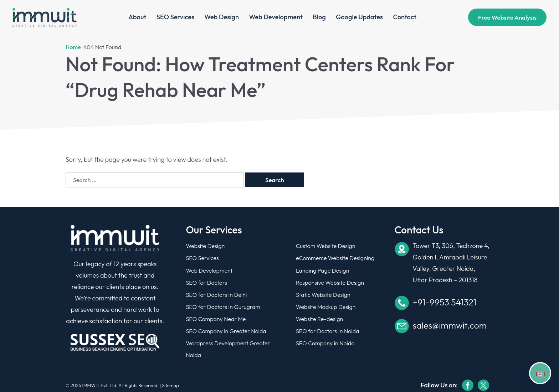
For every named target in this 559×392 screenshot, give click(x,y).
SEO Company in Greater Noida (226, 329)
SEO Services (175, 18)
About (137, 18)
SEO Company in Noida (325, 341)
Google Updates (359, 18)
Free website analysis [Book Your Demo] (507, 18)
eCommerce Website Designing (335, 258)
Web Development (276, 18)
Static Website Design (323, 293)
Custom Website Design (325, 246)
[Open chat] (540, 373)
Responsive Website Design (330, 282)
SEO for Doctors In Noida (327, 329)
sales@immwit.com (450, 325)
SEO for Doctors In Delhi (217, 293)
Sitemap (170, 383)
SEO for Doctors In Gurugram (223, 305)
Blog (319, 18)
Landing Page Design (322, 270)
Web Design (222, 18)
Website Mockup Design (326, 305)
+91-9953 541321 (445, 302)
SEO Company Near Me (216, 317)
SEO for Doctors (207, 282)
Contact (405, 18)
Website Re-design (319, 317)
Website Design (206, 246)
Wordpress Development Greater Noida (228, 347)
